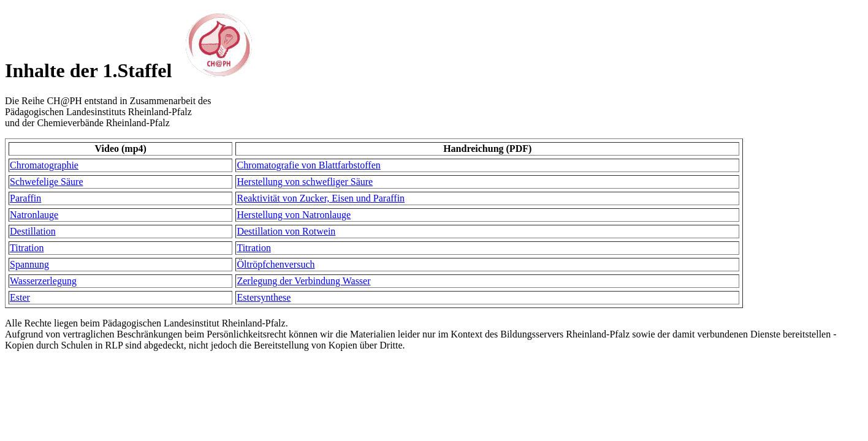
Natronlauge (34, 215)
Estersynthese (264, 297)
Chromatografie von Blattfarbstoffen (308, 165)
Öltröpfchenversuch (276, 264)
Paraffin (25, 198)
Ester (20, 297)
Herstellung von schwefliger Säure (305, 182)
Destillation (33, 231)
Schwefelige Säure (47, 182)
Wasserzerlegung (43, 281)
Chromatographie (44, 165)
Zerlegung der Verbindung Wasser (303, 281)
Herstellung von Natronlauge (294, 215)
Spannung (29, 264)
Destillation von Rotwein (286, 231)
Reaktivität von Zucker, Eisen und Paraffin (321, 198)
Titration (27, 248)
